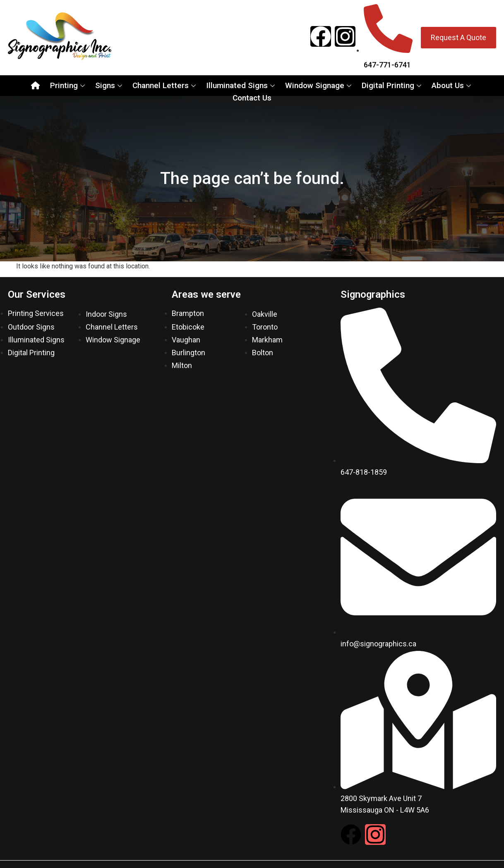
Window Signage (319, 85)
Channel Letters (165, 85)
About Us (452, 85)
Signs (110, 85)
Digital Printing (392, 85)
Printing (68, 85)
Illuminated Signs (241, 85)
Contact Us (252, 98)
